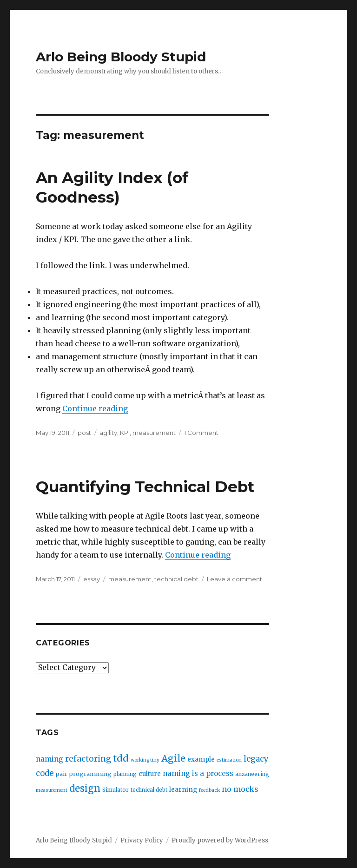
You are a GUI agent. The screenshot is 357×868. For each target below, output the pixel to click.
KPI (125, 433)
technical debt (176, 579)
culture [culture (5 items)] (150, 774)
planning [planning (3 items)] (125, 774)
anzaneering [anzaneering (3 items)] (252, 774)
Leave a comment (235, 579)
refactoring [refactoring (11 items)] (88, 759)
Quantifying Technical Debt (145, 487)
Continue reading (95, 408)
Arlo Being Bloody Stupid (121, 57)
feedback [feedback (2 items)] (209, 790)
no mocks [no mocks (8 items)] (240, 789)
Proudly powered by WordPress (220, 840)
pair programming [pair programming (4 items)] (83, 774)
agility (108, 433)
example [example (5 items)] (201, 759)
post (84, 433)
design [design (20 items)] (85, 788)
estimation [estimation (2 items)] (229, 760)
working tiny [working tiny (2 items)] (145, 760)
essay (92, 579)
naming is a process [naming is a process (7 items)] (198, 773)
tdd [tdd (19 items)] (121, 758)
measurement (154, 433)
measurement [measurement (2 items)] (52, 790)
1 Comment (201, 433)
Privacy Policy (142, 840)
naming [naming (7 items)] (50, 759)
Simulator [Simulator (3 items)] (116, 790)
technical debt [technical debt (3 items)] (149, 790)
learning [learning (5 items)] (183, 790)
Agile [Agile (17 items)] (173, 758)
